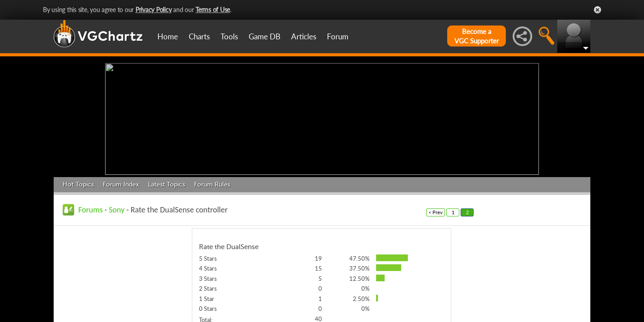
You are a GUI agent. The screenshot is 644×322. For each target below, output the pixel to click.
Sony (117, 208)
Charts (199, 36)
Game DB (265, 36)
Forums (91, 208)
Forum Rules (212, 182)
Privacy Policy (154, 10)
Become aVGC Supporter (477, 36)
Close (597, 10)
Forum (338, 36)
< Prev (436, 210)
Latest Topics (167, 182)
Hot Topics (78, 182)
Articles (304, 36)
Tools (229, 36)
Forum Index (121, 182)
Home (168, 36)
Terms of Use (213, 10)
